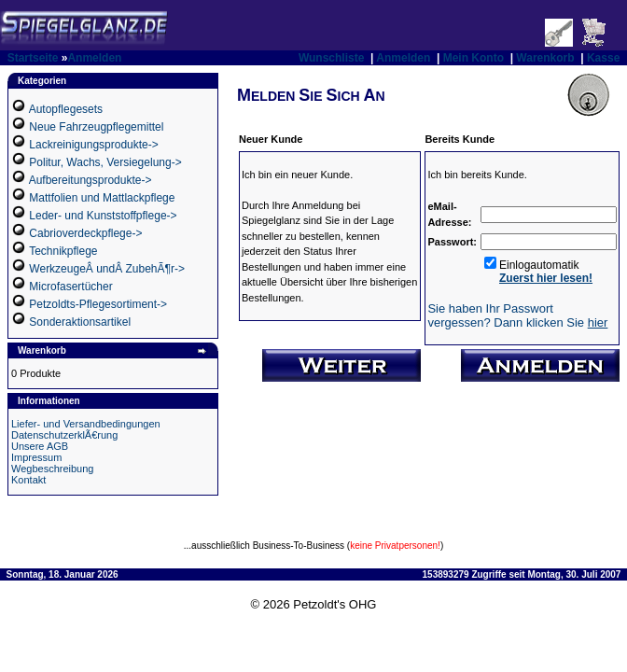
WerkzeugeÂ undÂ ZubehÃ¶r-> (107, 269)
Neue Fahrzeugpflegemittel (96, 127)
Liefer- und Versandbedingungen (86, 424)
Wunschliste (331, 58)
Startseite (33, 58)
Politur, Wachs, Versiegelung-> (105, 162)
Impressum (36, 457)
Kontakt (28, 480)
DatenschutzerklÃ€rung (64, 435)
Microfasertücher (70, 287)
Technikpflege (63, 251)
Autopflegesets (66, 109)
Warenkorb (545, 58)
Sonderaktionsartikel (80, 322)
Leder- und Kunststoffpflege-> (103, 216)
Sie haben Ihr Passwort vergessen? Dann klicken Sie (517, 315)
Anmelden (94, 58)
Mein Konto (474, 58)
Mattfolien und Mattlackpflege (102, 198)
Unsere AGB (40, 446)
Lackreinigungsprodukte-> (93, 145)
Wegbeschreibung (52, 469)
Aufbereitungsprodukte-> (91, 180)
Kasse (603, 58)
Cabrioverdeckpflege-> (85, 233)
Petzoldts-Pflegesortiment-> (98, 304)
